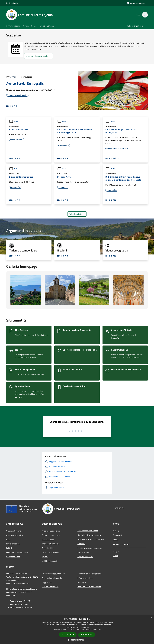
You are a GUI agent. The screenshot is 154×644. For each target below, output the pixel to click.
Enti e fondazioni (13, 544)
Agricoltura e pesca (85, 557)
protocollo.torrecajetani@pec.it (24, 589)
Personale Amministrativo (17, 552)
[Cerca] (145, 15)
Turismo (45, 557)
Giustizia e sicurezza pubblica (89, 535)
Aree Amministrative (15, 535)
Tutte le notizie (77, 214)
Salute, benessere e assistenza (90, 548)
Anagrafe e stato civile (51, 531)
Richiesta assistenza (50, 587)
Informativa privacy (85, 578)
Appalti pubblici (48, 548)
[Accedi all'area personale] (136, 3)
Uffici (8, 539)
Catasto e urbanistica (51, 552)
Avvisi (13, 77)
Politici (9, 548)
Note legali (82, 582)
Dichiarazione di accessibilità (89, 587)
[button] (77, 640)
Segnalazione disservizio (52, 578)
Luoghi (116, 551)
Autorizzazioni (83, 552)
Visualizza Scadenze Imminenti (39, 56)
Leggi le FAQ (47, 582)
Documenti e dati (13, 557)
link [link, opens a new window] (100, 630)
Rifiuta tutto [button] (87, 634)
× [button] (151, 618)
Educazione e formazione (88, 531)
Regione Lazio (12, 3)
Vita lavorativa (48, 539)
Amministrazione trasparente (90, 574)
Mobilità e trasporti (50, 561)
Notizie (116, 531)
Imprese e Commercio (51, 544)
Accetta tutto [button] (68, 635)
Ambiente (81, 544)
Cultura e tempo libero (51, 535)
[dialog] (77, 630)
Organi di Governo (14, 531)
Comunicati (118, 535)
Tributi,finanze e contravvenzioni (91, 539)
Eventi (116, 556)
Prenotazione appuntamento (54, 574)
